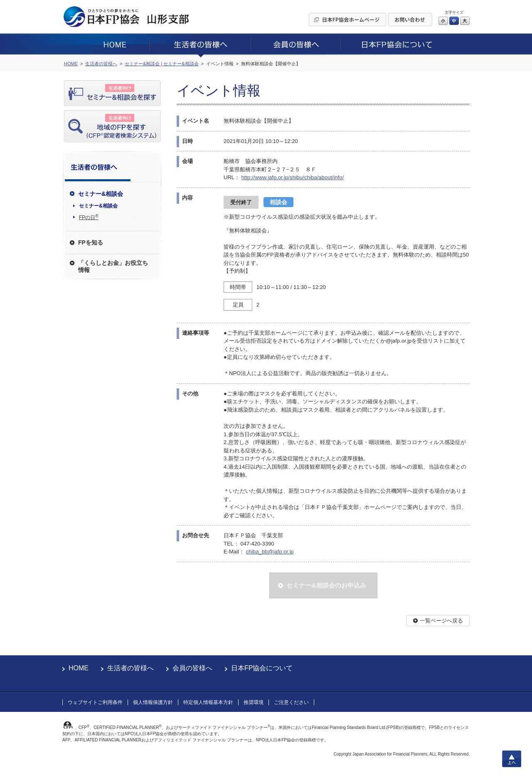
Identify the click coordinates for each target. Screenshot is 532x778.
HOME (79, 668)
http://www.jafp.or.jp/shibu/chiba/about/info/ (293, 177)
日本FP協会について (262, 668)
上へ (512, 759)
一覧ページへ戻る (441, 621)
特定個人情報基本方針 (208, 702)
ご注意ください (291, 702)
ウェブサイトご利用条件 (95, 702)
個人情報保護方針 (153, 702)
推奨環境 (254, 702)
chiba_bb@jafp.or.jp (270, 552)
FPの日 (89, 217)
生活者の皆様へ (131, 668)
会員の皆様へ (192, 668)
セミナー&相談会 (98, 206)
